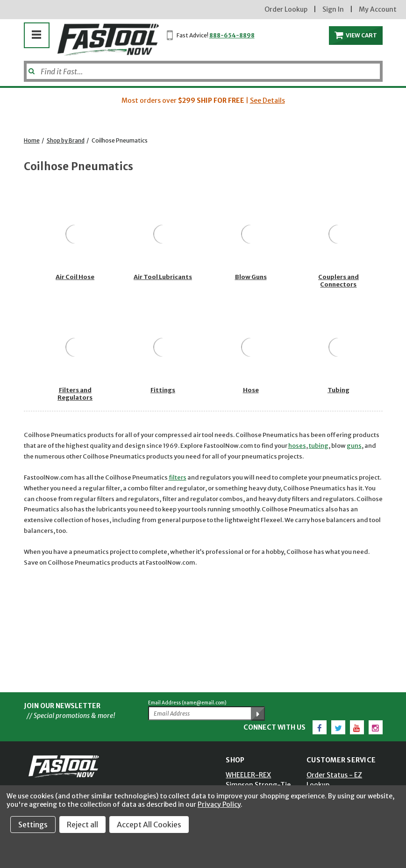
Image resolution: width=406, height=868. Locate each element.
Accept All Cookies (149, 825)
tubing (319, 446)
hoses (297, 446)
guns (354, 446)
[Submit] (31, 68)
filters (178, 477)
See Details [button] (267, 100)
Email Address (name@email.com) (187, 703)
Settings (33, 825)
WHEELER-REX (248, 775)
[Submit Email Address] (258, 714)
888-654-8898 (232, 35)
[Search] (203, 71)
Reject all (82, 825)
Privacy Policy (219, 804)
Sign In (333, 9)
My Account (378, 9)
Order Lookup (286, 9)
